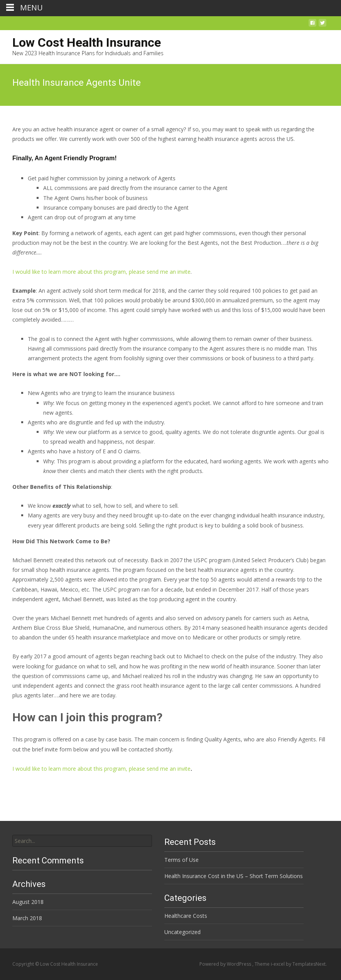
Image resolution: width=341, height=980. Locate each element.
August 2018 (28, 902)
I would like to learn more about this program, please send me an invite (101, 272)
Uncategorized (182, 932)
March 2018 (27, 918)
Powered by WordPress (226, 964)
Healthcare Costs (186, 916)
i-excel (278, 964)
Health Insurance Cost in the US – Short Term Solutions (234, 876)
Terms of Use (181, 860)
